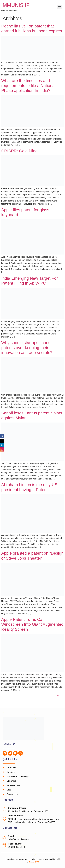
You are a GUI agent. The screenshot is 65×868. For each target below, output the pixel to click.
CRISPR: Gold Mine (19, 151)
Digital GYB (34, 862)
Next (60, 696)
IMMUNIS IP (15, 5)
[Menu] (60, 7)
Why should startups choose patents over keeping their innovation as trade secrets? (27, 348)
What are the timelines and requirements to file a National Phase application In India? (28, 86)
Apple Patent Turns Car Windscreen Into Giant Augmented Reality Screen (32, 624)
